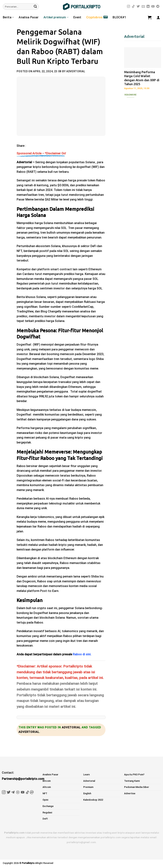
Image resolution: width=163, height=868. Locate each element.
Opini (45, 800)
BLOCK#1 (119, 17)
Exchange (48, 806)
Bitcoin (47, 781)
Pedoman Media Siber (137, 787)
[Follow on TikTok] (133, 7)
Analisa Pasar (29, 17)
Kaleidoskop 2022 (93, 800)
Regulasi (47, 812)
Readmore (130, 95)
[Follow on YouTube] (153, 7)
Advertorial (76, 71)
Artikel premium (56, 17)
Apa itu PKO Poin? (134, 774)
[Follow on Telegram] (158, 7)
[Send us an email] (143, 7)
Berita (8, 17)
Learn (86, 774)
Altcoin (47, 787)
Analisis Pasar (50, 774)
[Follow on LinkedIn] (148, 7)
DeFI (45, 819)
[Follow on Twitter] (138, 7)
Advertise (130, 793)
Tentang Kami (132, 781)
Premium (88, 787)
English (87, 793)
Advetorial (71, 727)
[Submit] (35, 7)
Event (77, 17)
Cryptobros (94, 17)
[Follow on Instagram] (128, 7)
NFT (45, 793)
